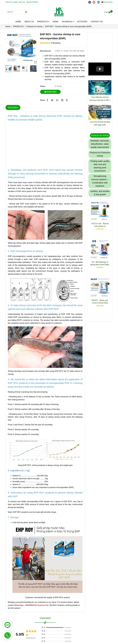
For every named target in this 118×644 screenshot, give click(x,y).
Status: (43, 86)
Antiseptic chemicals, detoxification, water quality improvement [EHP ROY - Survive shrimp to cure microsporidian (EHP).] (100, 144)
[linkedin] (99, 2)
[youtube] (95, 2)
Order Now (50, 92)
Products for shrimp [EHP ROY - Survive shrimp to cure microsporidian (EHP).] (34, 26)
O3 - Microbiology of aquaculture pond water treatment (100, 263)
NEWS (56, 22)
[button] (108, 2)
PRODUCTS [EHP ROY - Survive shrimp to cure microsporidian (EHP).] (18, 26)
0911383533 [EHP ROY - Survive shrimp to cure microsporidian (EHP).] (32, 2)
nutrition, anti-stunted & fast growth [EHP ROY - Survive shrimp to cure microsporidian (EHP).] (100, 193)
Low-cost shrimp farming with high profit (100, 123)
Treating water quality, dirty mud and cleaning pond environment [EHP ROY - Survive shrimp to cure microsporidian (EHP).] (100, 166)
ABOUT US (29, 22)
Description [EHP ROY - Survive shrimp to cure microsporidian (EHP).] (13, 108)
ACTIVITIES (82, 22)
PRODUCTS (43, 22)
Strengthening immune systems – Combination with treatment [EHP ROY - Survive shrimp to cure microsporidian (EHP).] (100, 181)
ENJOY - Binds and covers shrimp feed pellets (100, 302)
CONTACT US (97, 22)
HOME (18, 22)
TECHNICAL (68, 22)
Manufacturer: (46, 51)
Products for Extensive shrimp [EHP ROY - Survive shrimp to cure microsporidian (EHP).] (100, 154)
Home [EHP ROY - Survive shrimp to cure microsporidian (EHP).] (8, 26)
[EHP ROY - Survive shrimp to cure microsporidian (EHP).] (59, 12)
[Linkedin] (57, 100)
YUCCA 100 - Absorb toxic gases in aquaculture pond (100, 225)
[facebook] (90, 2)
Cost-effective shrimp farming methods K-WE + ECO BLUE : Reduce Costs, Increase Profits (100, 99)
